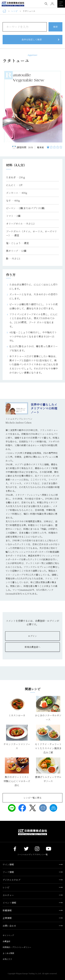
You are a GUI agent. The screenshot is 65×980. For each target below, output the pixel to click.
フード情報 (8, 872)
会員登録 (6, 941)
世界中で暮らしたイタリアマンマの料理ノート (44, 408)
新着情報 (7, 910)
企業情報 (7, 918)
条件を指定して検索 (32, 39)
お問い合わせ (9, 926)
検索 (55, 27)
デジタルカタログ (12, 880)
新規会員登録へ (32, 647)
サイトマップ (8, 935)
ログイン (32, 636)
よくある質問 (8, 953)
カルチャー (8, 895)
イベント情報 (9, 903)
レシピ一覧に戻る (33, 798)
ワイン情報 (8, 864)
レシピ (14, 11)
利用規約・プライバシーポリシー (17, 947)
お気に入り (7, 959)
